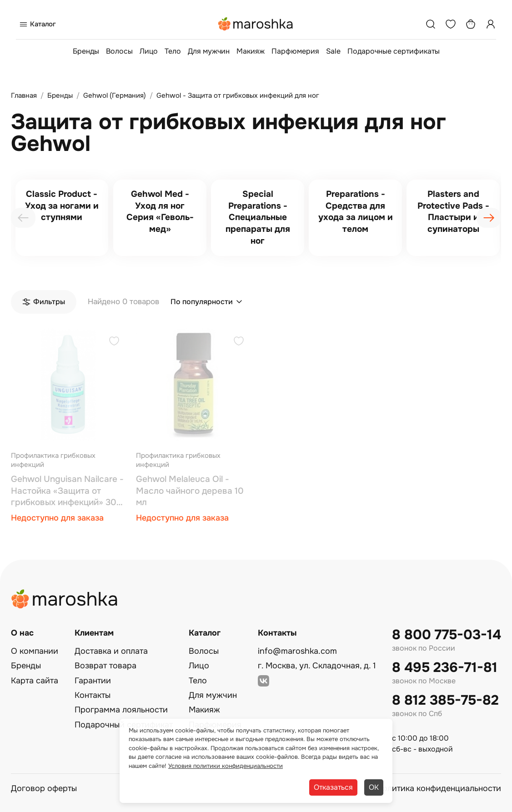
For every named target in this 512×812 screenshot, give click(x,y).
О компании (35, 651)
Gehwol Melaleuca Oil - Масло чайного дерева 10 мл (190, 491)
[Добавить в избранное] (114, 342)
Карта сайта (35, 681)
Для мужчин (209, 51)
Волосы (119, 51)
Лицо (149, 51)
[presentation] (23, 218)
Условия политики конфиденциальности (226, 766)
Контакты (93, 695)
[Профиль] (491, 24)
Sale (333, 51)
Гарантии (93, 681)
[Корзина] (471, 24)
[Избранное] (451, 24)
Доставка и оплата (111, 651)
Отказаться (333, 787)
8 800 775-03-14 (447, 635)
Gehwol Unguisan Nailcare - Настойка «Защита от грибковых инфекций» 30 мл (67, 491)
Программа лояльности (121, 710)
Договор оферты (44, 788)
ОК (374, 787)
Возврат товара (105, 666)
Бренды (86, 51)
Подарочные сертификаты (394, 51)
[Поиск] (431, 24)
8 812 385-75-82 (445, 700)
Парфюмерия (295, 51)
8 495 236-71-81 (445, 668)
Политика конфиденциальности (439, 788)
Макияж (251, 51)
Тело (173, 51)
